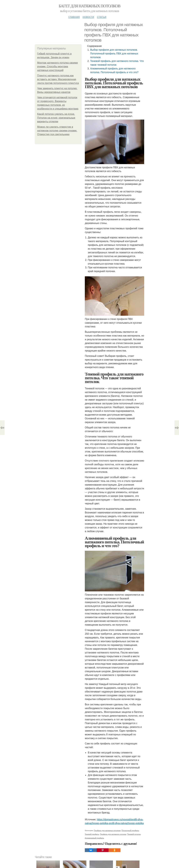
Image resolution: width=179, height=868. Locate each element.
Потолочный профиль (130, 830)
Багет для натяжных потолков (89, 6)
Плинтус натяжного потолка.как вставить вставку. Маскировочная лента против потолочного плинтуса (58, 79)
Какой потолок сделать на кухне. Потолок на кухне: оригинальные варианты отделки (56, 118)
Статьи (102, 17)
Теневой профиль (92, 834)
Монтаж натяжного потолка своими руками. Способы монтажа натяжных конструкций (57, 66)
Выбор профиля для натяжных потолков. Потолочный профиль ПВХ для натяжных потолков (114, 54)
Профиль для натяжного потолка (113, 834)
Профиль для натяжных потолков (107, 830)
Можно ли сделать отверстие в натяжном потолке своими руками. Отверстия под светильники (57, 131)
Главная (74, 17)
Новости (88, 17)
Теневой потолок (134, 834)
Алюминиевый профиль (94, 838)
